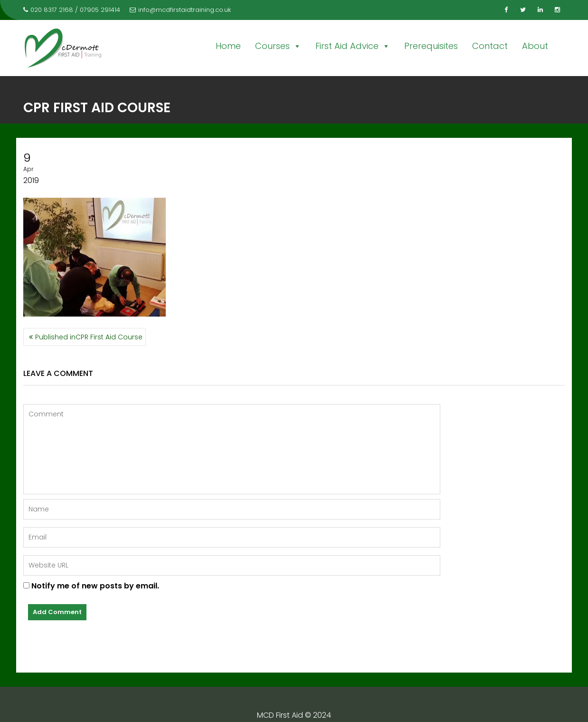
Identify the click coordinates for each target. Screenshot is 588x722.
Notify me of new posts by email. (95, 586)
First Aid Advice (347, 46)
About (535, 46)
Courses (272, 46)
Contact (490, 46)
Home (228, 46)
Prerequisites (431, 46)
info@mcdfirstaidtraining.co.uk (180, 10)
